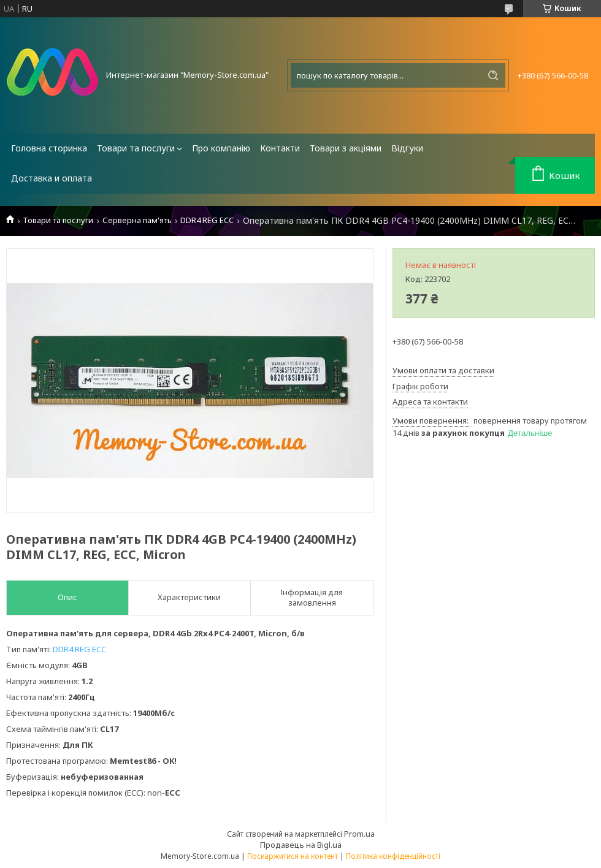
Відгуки (407, 148)
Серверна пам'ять (137, 220)
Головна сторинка (49, 148)
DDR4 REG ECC (207, 220)
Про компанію (221, 148)
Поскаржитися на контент (293, 856)
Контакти (280, 148)
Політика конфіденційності (393, 856)
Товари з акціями (346, 148)
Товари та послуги (136, 148)
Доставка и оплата (52, 178)
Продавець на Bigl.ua (301, 845)
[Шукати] (493, 75)
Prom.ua (359, 834)
